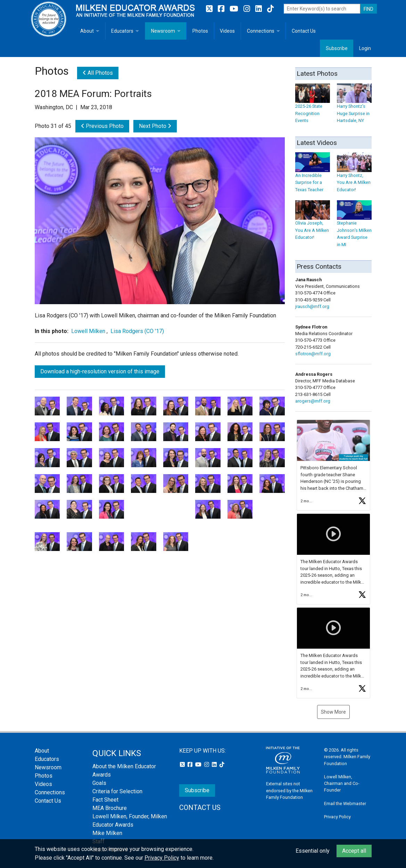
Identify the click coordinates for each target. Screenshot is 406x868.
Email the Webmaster (345, 804)
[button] (333, 465)
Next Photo (155, 126)
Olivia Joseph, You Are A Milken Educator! (313, 224)
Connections (261, 31)
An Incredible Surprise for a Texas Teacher (313, 176)
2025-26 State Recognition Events (313, 107)
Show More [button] (333, 712)
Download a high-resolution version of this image (100, 371)
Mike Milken (107, 833)
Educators (122, 31)
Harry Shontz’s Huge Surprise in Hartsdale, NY (354, 107)
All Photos (98, 73)
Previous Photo (102, 126)
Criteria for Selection (117, 791)
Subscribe (337, 48)
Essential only (313, 851)
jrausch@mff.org (312, 306)
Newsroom (163, 31)
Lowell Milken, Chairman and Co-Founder (342, 783)
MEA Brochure (110, 808)
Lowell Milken (89, 331)
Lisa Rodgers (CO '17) (137, 331)
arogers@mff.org (313, 401)
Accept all (354, 851)
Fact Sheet (105, 800)
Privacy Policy (337, 817)
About (87, 31)
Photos (200, 31)
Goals (99, 783)
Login (365, 48)
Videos (227, 31)
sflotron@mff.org (313, 354)
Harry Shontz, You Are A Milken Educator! (354, 176)
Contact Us (304, 31)
